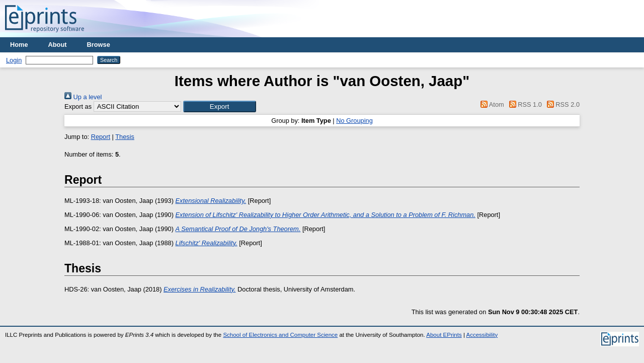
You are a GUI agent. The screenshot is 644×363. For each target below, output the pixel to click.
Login (14, 60)
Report (101, 137)
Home (19, 45)
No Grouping (354, 121)
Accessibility (482, 335)
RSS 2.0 (561, 104)
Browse (99, 45)
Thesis (125, 137)
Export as (78, 106)
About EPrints (444, 335)
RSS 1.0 (524, 104)
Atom (491, 104)
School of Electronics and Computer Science (280, 335)
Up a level (83, 97)
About (58, 45)
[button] (220, 106)
